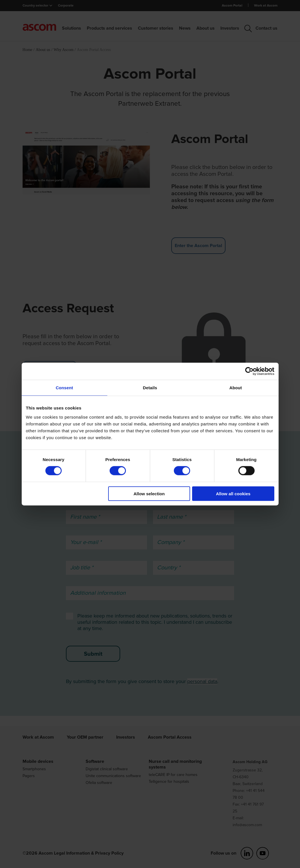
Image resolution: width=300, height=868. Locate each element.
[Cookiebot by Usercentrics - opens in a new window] (249, 371)
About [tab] (236, 388)
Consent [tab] (64, 388)
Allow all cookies (233, 493)
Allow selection (149, 493)
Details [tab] (150, 388)
